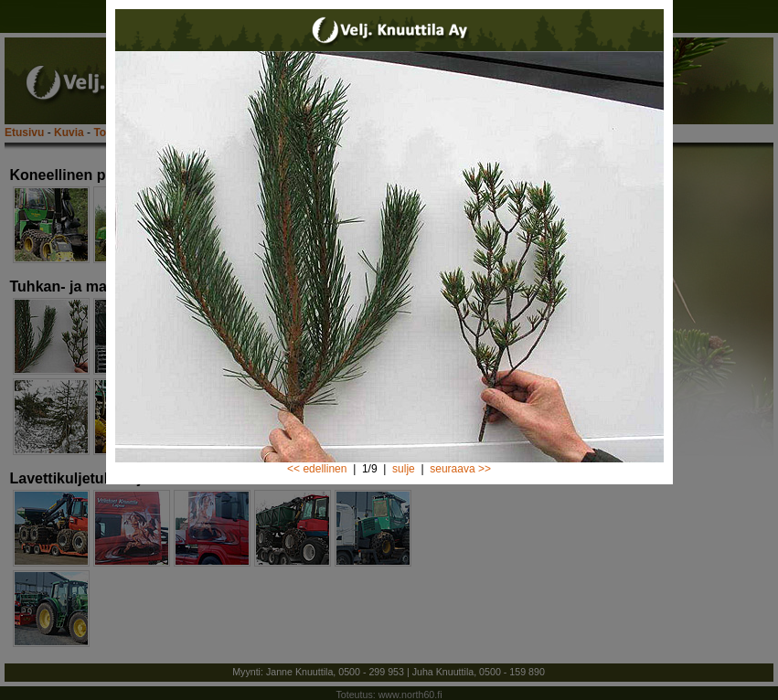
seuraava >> (460, 469)
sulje (404, 469)
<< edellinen (317, 469)
